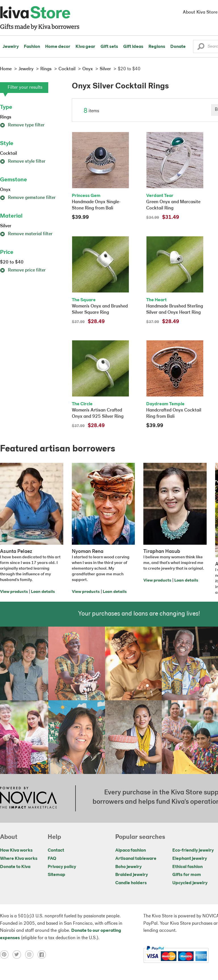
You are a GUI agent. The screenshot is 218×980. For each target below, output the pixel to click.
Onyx (5, 190)
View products (14, 592)
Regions (157, 47)
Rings (6, 117)
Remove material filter (26, 234)
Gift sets (109, 47)
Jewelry (11, 47)
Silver (6, 226)
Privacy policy (62, 867)
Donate (178, 47)
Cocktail (9, 154)
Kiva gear (85, 47)
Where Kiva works (19, 859)
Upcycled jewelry (190, 883)
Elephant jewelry (190, 859)
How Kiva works (16, 850)
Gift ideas (133, 47)
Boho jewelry (128, 867)
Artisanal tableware (136, 859)
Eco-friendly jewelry (193, 850)
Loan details (43, 592)
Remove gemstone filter (28, 198)
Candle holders (131, 883)
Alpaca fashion (131, 850)
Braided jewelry (132, 875)
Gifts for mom (187, 875)
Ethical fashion (187, 867)
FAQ (52, 859)
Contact (56, 850)
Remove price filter (23, 270)
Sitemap (56, 875)
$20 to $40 (12, 262)
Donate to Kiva (15, 867)
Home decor (58, 47)
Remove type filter (22, 125)
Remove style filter (23, 162)
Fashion (32, 47)
